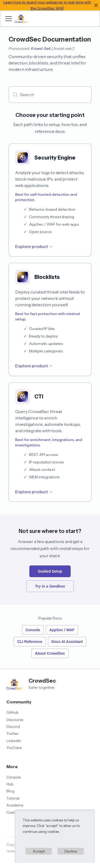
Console (33, 630)
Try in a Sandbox (50, 586)
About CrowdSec (50, 653)
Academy (15, 805)
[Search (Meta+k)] (50, 95)
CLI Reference (30, 642)
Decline (71, 851)
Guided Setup (50, 571)
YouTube (14, 748)
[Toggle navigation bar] (9, 19)
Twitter (13, 733)
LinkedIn (14, 741)
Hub (10, 784)
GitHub (13, 712)
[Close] (96, 5)
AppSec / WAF (62, 630)
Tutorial (13, 798)
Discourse (15, 720)
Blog (10, 791)
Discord (13, 727)
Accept (39, 851)
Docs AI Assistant (67, 642)
